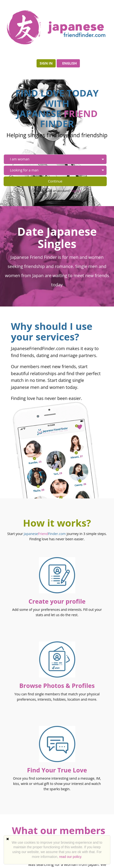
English (69, 63)
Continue (55, 181)
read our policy (70, 857)
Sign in (46, 63)
